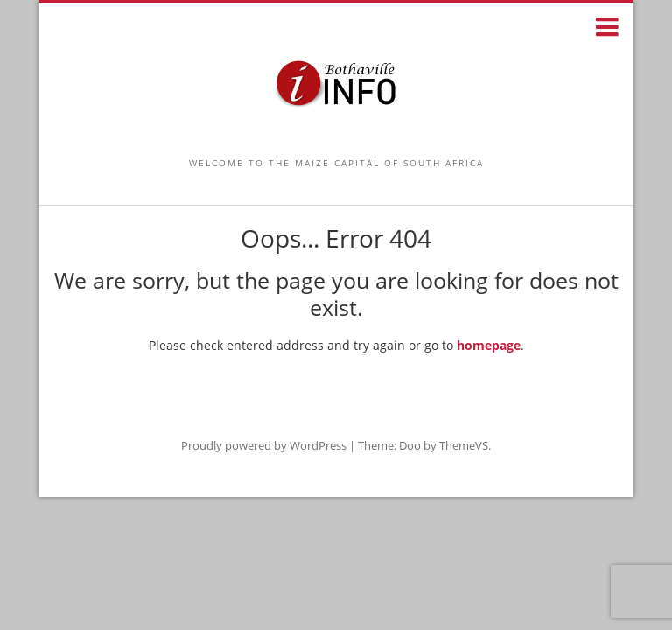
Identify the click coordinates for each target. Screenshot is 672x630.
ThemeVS (464, 445)
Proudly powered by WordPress (264, 445)
